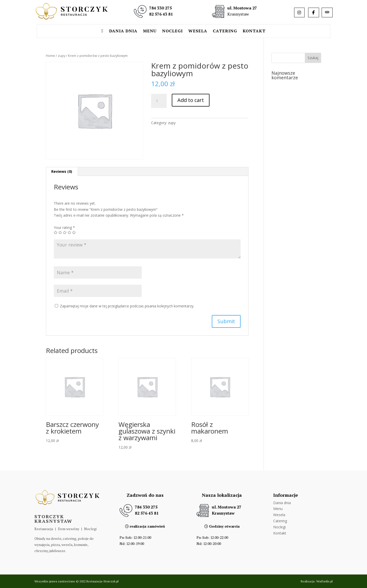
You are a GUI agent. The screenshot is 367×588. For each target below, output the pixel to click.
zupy (62, 56)
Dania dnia (123, 31)
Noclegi (172, 31)
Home (50, 56)
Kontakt (254, 31)
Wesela (198, 31)
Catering (225, 31)
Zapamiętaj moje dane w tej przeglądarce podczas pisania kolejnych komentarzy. (127, 306)
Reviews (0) (62, 171)
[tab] (62, 172)
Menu (150, 31)
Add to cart (191, 100)
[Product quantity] (159, 101)
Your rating (64, 227)
